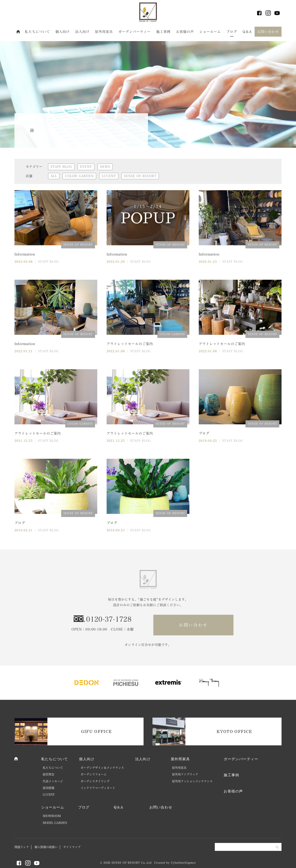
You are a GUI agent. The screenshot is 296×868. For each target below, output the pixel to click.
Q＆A (247, 32)
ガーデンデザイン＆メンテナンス (102, 768)
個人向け (63, 32)
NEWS (105, 167)
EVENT (86, 167)
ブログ (232, 32)
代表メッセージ (53, 781)
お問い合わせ (268, 32)
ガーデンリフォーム (94, 774)
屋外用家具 (104, 32)
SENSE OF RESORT (140, 176)
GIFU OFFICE (96, 731)
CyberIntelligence (183, 863)
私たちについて (37, 32)
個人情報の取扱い (46, 847)
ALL (54, 176)
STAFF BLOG (61, 167)
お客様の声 (185, 32)
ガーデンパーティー (135, 32)
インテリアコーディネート (98, 788)
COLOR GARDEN (79, 176)
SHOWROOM (52, 816)
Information (25, 254)
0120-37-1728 (109, 619)
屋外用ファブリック (185, 774)
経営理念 (49, 774)
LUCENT (109, 176)
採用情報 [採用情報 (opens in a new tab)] (49, 788)
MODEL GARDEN (55, 823)
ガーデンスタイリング (95, 781)
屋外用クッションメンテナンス (192, 781)
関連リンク (22, 847)
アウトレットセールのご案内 (130, 344)
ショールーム (210, 32)
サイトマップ (72, 847)
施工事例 (163, 32)
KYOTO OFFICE (234, 731)
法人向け (82, 32)
